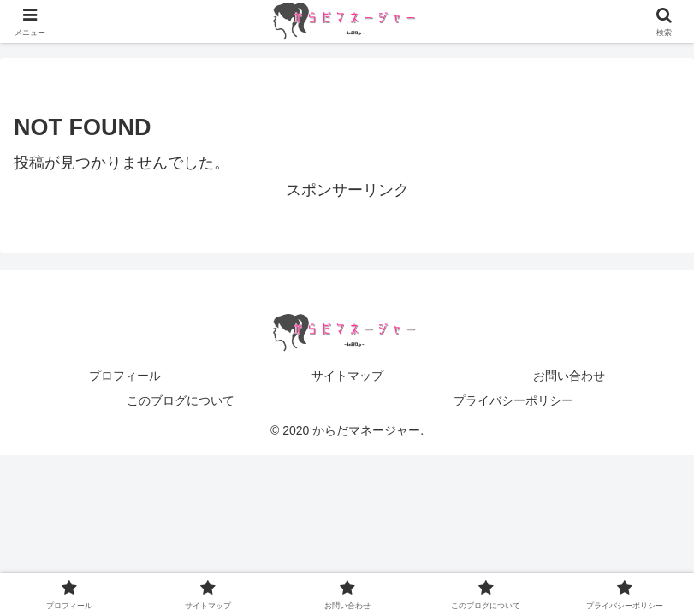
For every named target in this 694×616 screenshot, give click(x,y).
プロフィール (125, 376)
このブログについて (181, 400)
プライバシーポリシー (513, 400)
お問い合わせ (569, 376)
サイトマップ (347, 376)
